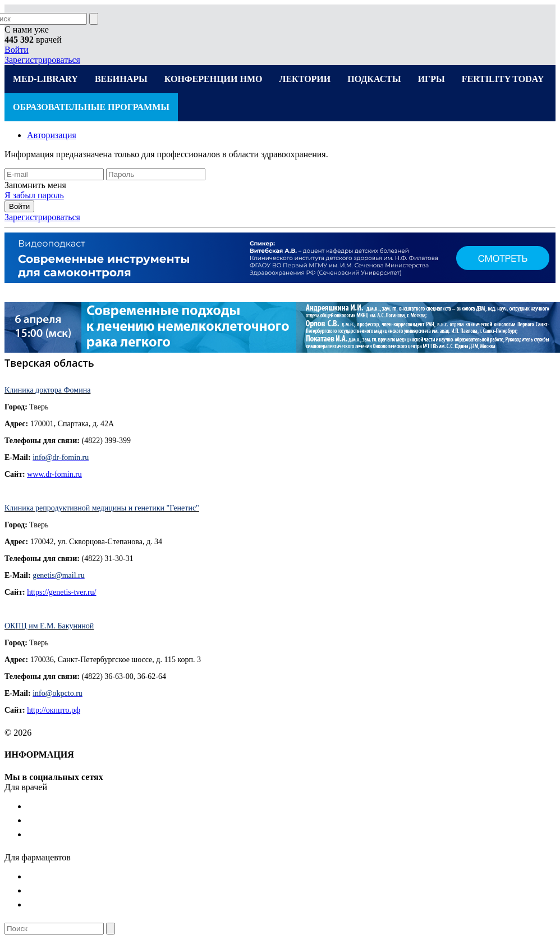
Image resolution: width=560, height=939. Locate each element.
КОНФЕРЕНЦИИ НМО (214, 79)
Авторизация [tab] (52, 135)
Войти (17, 50)
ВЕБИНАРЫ (121, 79)
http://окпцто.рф (54, 710)
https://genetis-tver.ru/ (61, 592)
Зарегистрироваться (42, 60)
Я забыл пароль (34, 195)
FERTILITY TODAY (503, 79)
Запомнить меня (35, 185)
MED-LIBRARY (45, 79)
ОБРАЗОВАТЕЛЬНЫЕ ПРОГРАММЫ (91, 107)
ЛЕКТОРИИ (305, 79)
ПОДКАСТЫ (374, 79)
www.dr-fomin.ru (54, 474)
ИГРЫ (432, 79)
